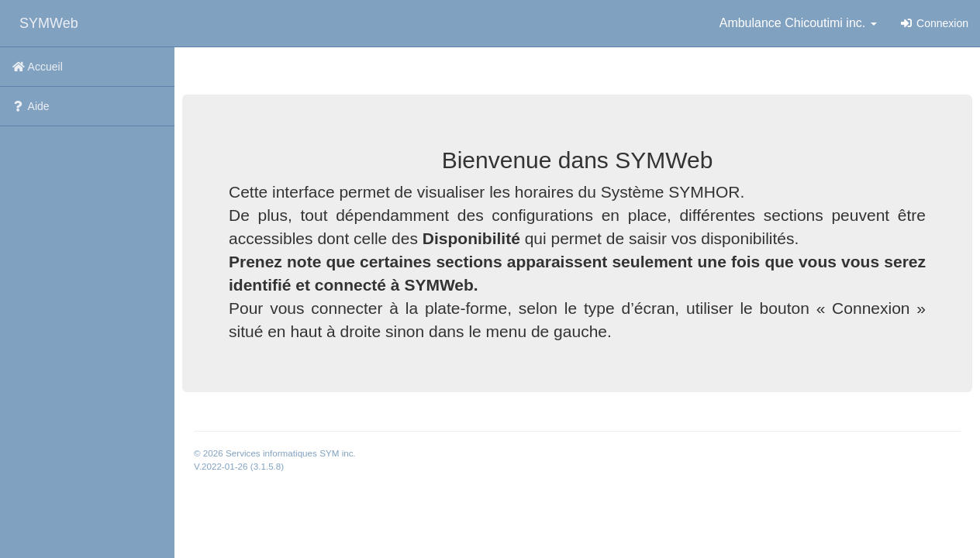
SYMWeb (49, 23)
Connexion (934, 23)
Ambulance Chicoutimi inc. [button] (798, 23)
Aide (31, 106)
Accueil (37, 67)
